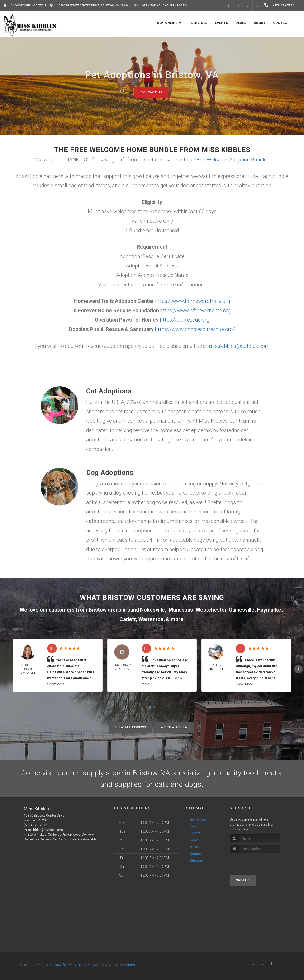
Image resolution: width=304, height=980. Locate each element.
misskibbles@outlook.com (239, 346)
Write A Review (174, 727)
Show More (56, 684)
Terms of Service (86, 965)
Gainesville (242, 610)
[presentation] (255, 862)
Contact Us (151, 92)
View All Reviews (131, 727)
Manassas (181, 610)
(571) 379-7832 (35, 825)
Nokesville (152, 610)
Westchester (211, 610)
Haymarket (270, 610)
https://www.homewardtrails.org (193, 301)
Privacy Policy (61, 965)
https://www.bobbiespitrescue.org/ (195, 329)
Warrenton (151, 619)
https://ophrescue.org (185, 320)
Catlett (128, 619)
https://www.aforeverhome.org (195, 311)
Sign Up (243, 880)
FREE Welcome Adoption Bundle (230, 160)
